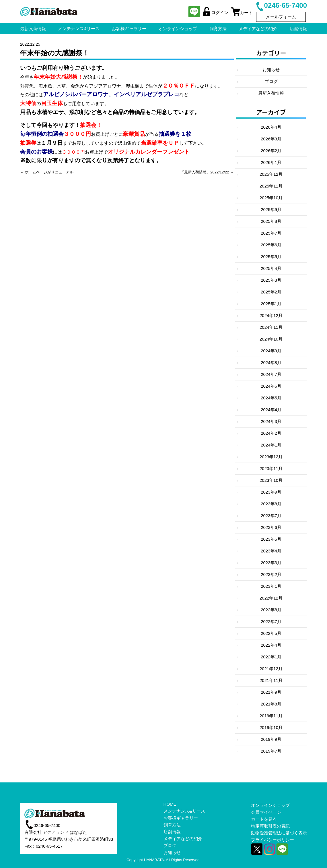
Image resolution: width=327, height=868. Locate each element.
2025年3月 (271, 280)
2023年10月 (271, 480)
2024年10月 (271, 339)
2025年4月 (271, 268)
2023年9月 (271, 492)
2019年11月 (271, 716)
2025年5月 (271, 257)
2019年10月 (271, 727)
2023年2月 (271, 574)
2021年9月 (271, 692)
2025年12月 (271, 174)
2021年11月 (271, 680)
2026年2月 (271, 151)
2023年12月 (271, 457)
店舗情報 (172, 832)
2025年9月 (271, 209)
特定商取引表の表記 (270, 826)
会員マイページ (266, 812)
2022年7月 (271, 621)
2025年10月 (271, 198)
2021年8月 (271, 704)
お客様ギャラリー (181, 818)
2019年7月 (271, 751)
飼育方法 (172, 825)
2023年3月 (271, 563)
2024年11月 (271, 327)
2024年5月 (271, 398)
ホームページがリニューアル (49, 172)
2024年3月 (271, 421)
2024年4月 (271, 410)
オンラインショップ (270, 805)
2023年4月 (271, 551)
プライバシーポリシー (272, 840)
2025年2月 (271, 292)
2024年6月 (271, 386)
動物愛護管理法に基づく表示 (279, 833)
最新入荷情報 (271, 93)
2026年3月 (271, 139)
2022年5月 (271, 633)
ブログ (271, 81)
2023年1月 (271, 586)
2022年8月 (271, 610)
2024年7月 (271, 374)
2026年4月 (271, 127)
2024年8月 (271, 363)
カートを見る (264, 819)
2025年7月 (271, 233)
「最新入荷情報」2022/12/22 (205, 172)
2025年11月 (271, 186)
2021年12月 (271, 669)
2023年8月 (271, 504)
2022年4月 (271, 645)
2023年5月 (271, 539)
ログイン (215, 12)
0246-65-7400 (281, 5)
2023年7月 (271, 516)
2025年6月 (271, 245)
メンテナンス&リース (184, 811)
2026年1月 (271, 162)
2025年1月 (271, 304)
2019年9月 (271, 739)
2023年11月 (271, 468)
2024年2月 (271, 433)
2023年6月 (271, 527)
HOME (170, 804)
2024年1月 (271, 445)
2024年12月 (271, 315)
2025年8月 (271, 221)
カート (242, 12)
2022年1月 (271, 657)
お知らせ (271, 70)
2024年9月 (271, 351)
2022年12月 (271, 598)
